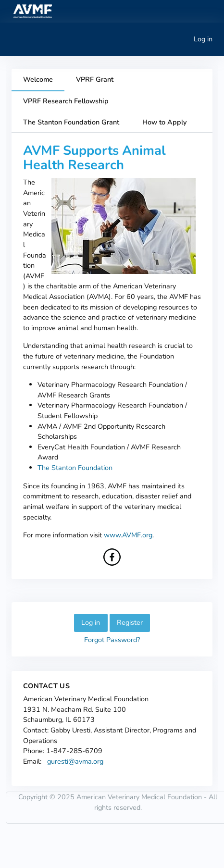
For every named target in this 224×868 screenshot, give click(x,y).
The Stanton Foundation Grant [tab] (71, 122)
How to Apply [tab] (164, 122)
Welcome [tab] (38, 79)
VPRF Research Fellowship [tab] (66, 101)
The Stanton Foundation (75, 468)
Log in (203, 39)
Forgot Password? (112, 640)
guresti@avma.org (75, 761)
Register (130, 622)
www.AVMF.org (128, 535)
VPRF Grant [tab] (95, 79)
